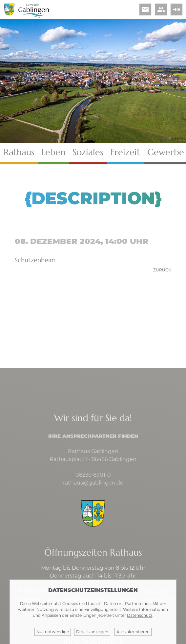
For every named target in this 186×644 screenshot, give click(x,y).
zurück (162, 270)
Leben (53, 152)
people (161, 9)
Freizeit (125, 152)
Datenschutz (140, 615)
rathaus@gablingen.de (93, 483)
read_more (176, 9)
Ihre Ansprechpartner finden (93, 436)
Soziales (88, 152)
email (145, 9)
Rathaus (19, 152)
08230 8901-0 (93, 475)
